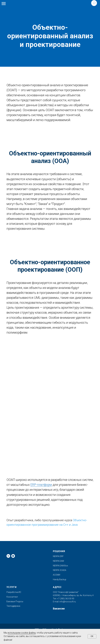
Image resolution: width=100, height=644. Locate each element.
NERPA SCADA (60, 570)
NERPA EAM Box (60, 566)
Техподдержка (13, 606)
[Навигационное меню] (4, 4)
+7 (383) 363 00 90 (65, 599)
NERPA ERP (58, 556)
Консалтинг (12, 597)
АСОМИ (57, 575)
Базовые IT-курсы (15, 601)
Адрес (57, 587)
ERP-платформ (41, 485)
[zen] (13, 556)
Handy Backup (60, 579)
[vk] (8, 556)
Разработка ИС (14, 592)
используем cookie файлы (22, 633)
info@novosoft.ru (68, 602)
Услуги (12, 587)
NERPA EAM (58, 561)
